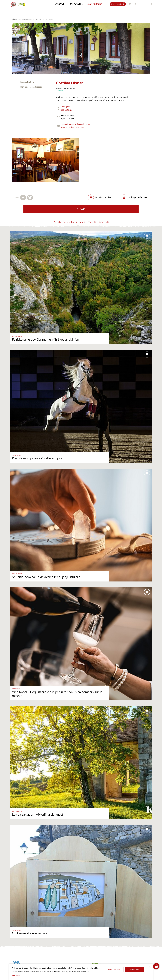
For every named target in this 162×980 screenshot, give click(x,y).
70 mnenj (60, 91)
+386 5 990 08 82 (68, 116)
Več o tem (16, 975)
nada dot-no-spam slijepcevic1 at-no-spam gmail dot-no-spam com (76, 126)
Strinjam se (135, 970)
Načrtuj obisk (21, 20)
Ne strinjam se (114, 970)
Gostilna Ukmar (48, 20)
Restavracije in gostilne (34, 20)
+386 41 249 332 (67, 119)
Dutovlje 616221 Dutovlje (66, 108)
